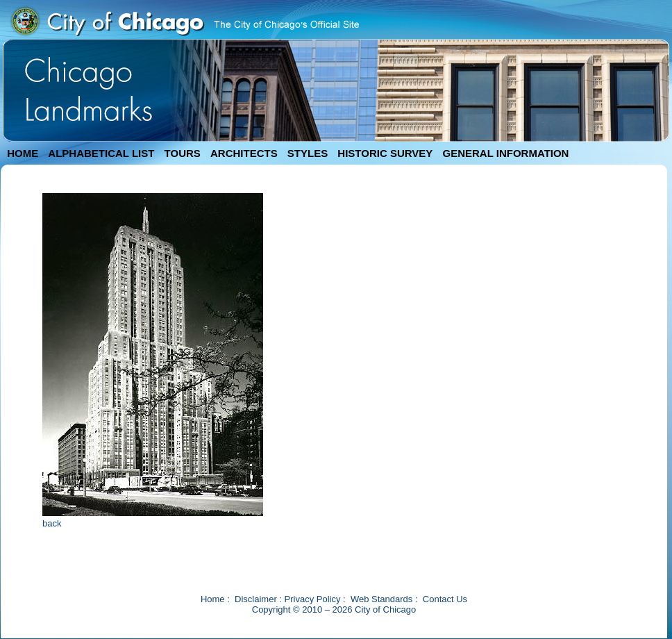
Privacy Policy (313, 599)
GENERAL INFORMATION (506, 153)
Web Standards (381, 599)
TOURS (183, 153)
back (52, 523)
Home (213, 599)
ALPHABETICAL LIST (101, 153)
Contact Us (445, 599)
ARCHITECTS (244, 153)
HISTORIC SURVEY (385, 153)
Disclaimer (256, 599)
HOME (23, 153)
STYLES (308, 153)
